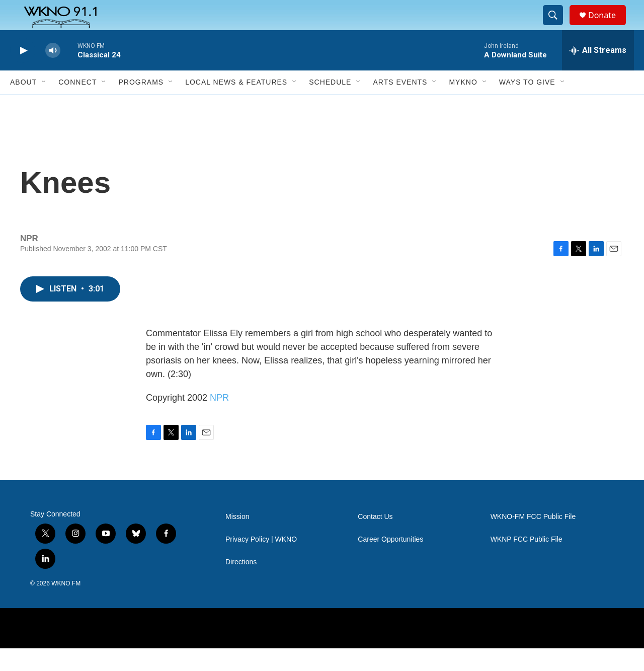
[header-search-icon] (557, 27)
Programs (141, 105)
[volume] (53, 73)
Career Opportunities (390, 562)
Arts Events (400, 105)
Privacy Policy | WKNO (261, 562)
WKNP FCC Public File (527, 562)
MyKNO (463, 105)
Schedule (330, 105)
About (23, 105)
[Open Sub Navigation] (44, 105)
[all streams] (598, 73)
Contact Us (375, 539)
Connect (77, 105)
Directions (241, 585)
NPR (219, 420)
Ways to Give (527, 105)
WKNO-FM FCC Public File (533, 539)
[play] (23, 73)
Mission (237, 539)
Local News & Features (236, 105)
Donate (608, 26)
